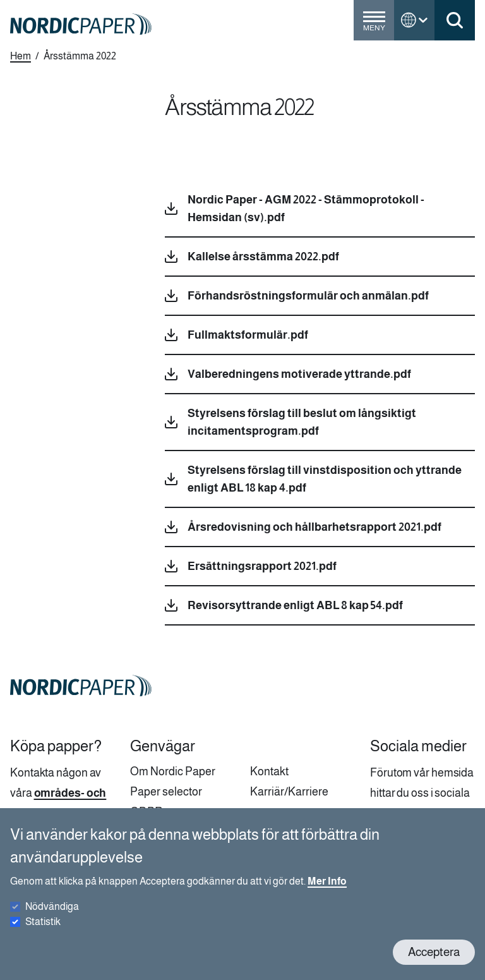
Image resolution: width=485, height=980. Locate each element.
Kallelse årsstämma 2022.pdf (263, 257)
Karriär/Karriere (289, 792)
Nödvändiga (52, 917)
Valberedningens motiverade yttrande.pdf (299, 374)
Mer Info (327, 892)
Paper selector (166, 792)
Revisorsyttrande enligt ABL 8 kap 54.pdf (295, 605)
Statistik (43, 932)
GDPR (147, 812)
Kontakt (269, 771)
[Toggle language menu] (414, 20)
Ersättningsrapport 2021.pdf (262, 566)
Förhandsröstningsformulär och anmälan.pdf (308, 296)
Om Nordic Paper (173, 771)
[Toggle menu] (374, 25)
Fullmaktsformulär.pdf (248, 335)
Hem (21, 56)
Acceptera (434, 963)
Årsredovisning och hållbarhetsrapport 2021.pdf (314, 527)
